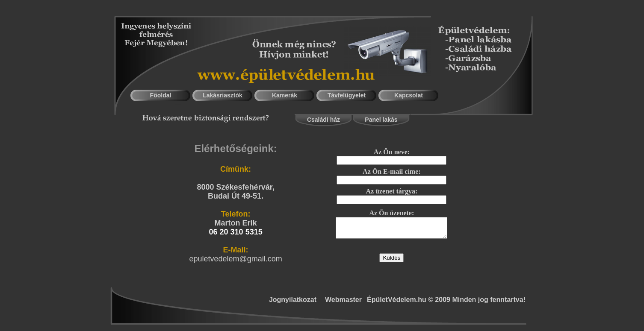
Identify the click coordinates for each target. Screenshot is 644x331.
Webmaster (343, 300)
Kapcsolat (409, 95)
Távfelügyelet (347, 95)
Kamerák (285, 95)
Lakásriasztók (223, 95)
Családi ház (323, 120)
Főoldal (161, 95)
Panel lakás (381, 120)
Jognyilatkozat (293, 300)
